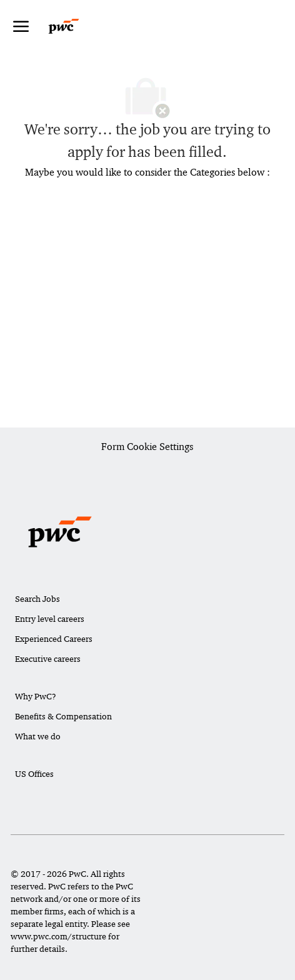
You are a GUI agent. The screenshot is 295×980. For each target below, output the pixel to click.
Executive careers (48, 659)
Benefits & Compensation (63, 716)
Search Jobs (37, 599)
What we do (38, 736)
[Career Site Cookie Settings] (147, 447)
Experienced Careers (54, 639)
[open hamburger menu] (21, 26)
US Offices (34, 774)
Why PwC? (36, 696)
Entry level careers (50, 619)
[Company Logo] (76, 26)
